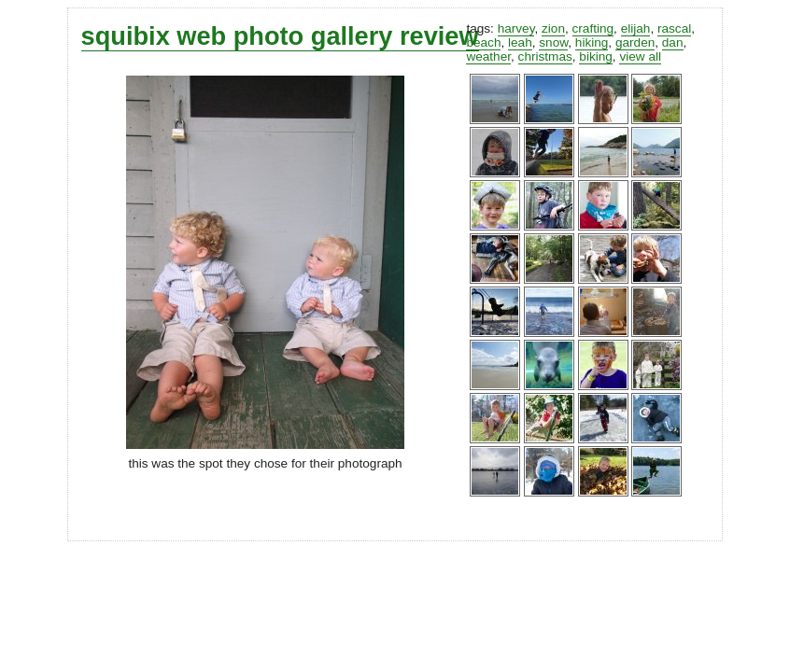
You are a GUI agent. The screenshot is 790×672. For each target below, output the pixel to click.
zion (553, 28)
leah (520, 42)
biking (596, 56)
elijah (636, 28)
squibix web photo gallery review (280, 36)
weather (488, 56)
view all (640, 56)
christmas (545, 56)
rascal (674, 28)
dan (673, 42)
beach (483, 42)
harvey (516, 28)
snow (553, 42)
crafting (593, 28)
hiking (592, 42)
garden (635, 42)
